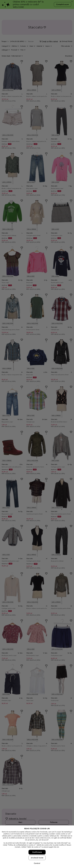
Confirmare (37, 852)
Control (37, 863)
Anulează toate (37, 858)
